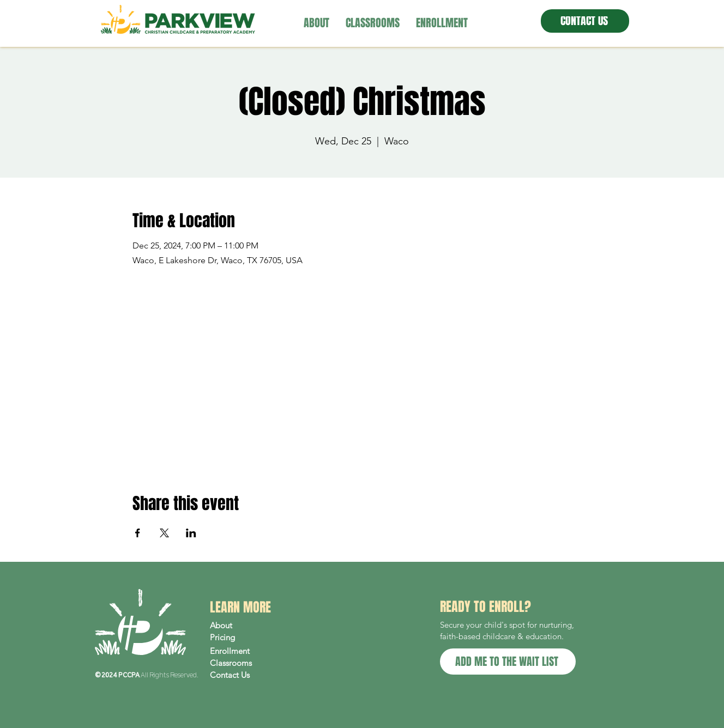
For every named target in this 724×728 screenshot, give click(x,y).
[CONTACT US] (585, 21)
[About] (256, 626)
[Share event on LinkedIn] (191, 533)
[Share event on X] (164, 533)
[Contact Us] (256, 675)
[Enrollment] (256, 651)
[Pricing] (256, 638)
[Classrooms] (256, 663)
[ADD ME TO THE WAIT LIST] (508, 662)
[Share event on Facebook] (138, 533)
